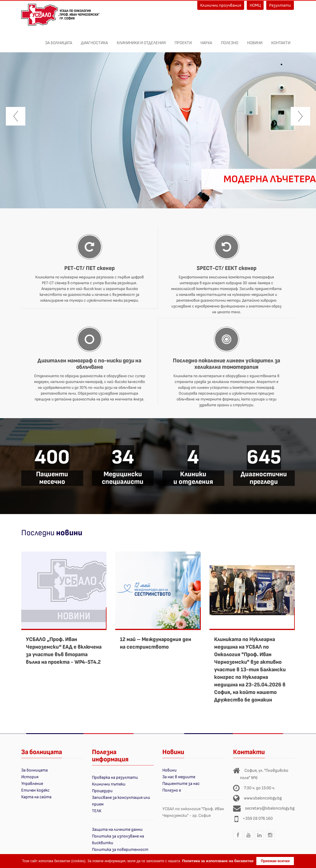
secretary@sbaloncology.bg (270, 808)
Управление (32, 784)
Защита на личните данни (117, 829)
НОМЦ (255, 5)
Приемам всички (275, 861)
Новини (255, 40)
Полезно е (172, 790)
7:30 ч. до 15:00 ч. (259, 788)
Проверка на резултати (115, 777)
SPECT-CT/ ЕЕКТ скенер (227, 268)
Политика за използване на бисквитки (218, 861)
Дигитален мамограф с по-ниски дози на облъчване (89, 364)
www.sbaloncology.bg (263, 798)
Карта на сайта (36, 797)
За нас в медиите (179, 777)
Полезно (230, 40)
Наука (206, 40)
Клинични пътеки (109, 784)
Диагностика (94, 40)
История (30, 777)
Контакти (281, 40)
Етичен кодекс (35, 790)
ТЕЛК (97, 811)
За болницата (59, 40)
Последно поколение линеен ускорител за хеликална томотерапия (227, 364)
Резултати (280, 5)
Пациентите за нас (181, 784)
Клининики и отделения (141, 40)
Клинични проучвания (221, 5)
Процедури (102, 791)
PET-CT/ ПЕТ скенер (89, 268)
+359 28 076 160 (258, 818)
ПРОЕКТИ (183, 40)
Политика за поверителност (120, 850)
